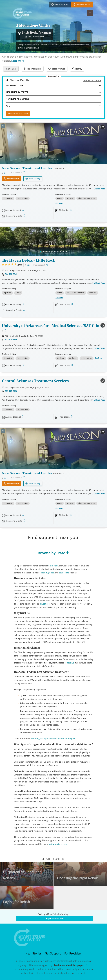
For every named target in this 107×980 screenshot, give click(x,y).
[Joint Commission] (23, 304)
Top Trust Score (34, 69)
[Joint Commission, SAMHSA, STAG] (23, 365)
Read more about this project (69, 965)
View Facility (34, 179)
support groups (47, 573)
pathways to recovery (59, 844)
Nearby (79, 69)
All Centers (11, 69)
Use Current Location (36, 37)
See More (59, 203)
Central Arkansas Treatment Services (35, 381)
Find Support (84, 5)
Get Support (53, 953)
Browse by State (51, 553)
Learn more (18, 61)
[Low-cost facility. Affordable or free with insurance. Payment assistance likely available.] (5, 173)
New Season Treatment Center (27, 168)
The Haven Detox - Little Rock (29, 260)
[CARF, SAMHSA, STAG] (23, 210)
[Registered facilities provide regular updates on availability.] (24, 215)
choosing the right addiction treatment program (53, 738)
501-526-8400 (11, 340)
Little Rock (53, 566)
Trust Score (45, 604)
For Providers (73, 953)
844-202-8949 (11, 274)
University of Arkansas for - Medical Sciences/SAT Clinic (52, 326)
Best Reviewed (58, 69)
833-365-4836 (13, 178)
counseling (64, 573)
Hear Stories (62, 5)
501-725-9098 (11, 391)
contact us (69, 663)
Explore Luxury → (55, 918)
